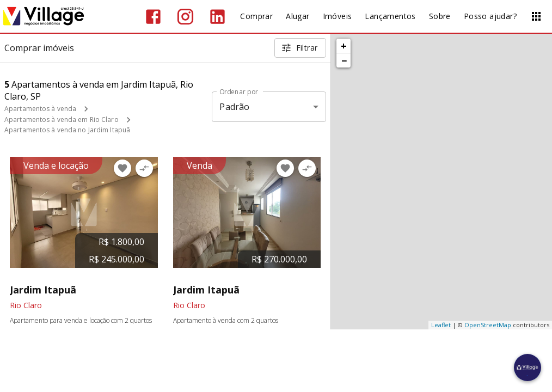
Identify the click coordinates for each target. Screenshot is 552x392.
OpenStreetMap (488, 325)
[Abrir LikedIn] (217, 17)
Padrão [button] (234, 107)
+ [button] (344, 46)
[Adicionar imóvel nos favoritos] (122, 168)
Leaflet (441, 325)
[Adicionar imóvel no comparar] (144, 168)
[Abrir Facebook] (153, 17)
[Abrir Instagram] (185, 17)
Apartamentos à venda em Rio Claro (62, 120)
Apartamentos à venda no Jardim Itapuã (67, 130)
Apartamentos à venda (40, 109)
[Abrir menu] (536, 16)
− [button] (344, 60)
